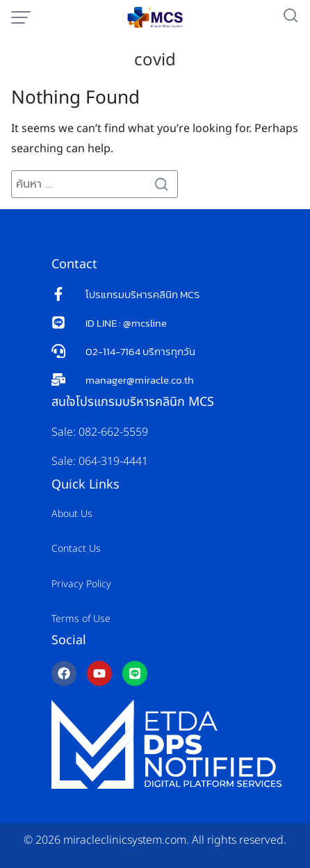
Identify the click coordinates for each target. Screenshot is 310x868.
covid (155, 60)
